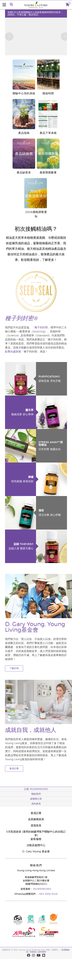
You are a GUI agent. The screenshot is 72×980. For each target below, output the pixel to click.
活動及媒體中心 (36, 845)
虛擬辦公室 (36, 799)
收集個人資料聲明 (38, 952)
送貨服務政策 (36, 819)
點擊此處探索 (13, 352)
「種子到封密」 (41, 328)
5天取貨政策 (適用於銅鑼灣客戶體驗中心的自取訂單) (36, 834)
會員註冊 (14, 769)
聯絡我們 (36, 794)
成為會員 (36, 804)
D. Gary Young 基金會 (36, 852)
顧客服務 (36, 839)
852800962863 (42, 889)
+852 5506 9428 (48, 894)
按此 (12, 15)
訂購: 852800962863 (36, 789)
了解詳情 (14, 668)
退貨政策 (36, 826)
